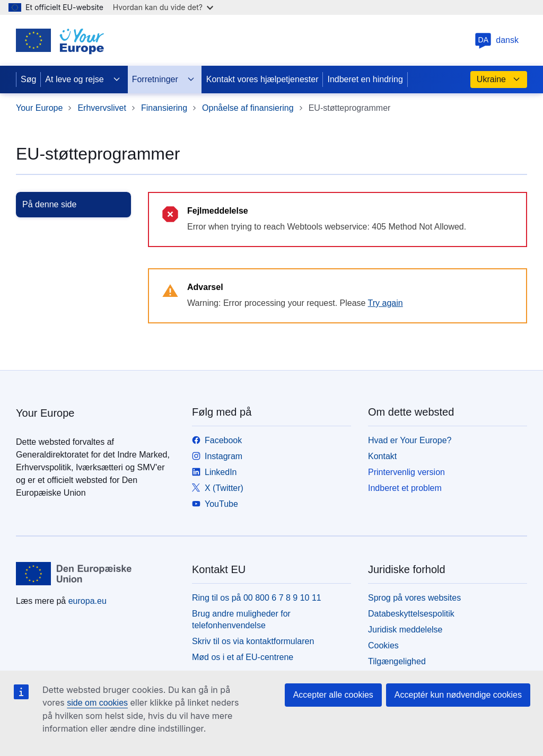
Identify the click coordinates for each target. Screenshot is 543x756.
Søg (28, 79)
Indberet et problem (405, 488)
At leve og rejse (83, 80)
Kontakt (382, 456)
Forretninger (164, 80)
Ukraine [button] (499, 80)
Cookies (383, 645)
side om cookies (97, 703)
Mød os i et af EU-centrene (243, 657)
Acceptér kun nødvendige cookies (458, 695)
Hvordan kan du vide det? (163, 7)
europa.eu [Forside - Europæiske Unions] (87, 601)
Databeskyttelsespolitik (411, 614)
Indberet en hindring (365, 79)
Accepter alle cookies (333, 695)
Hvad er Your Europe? (410, 440)
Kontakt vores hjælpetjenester (262, 79)
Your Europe (39, 108)
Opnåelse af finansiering (248, 108)
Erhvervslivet (102, 108)
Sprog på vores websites (414, 598)
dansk (497, 40)
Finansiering (164, 108)
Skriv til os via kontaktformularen (253, 641)
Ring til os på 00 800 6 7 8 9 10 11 (257, 598)
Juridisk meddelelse (405, 630)
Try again (386, 303)
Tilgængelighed (397, 661)
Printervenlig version (406, 472)
